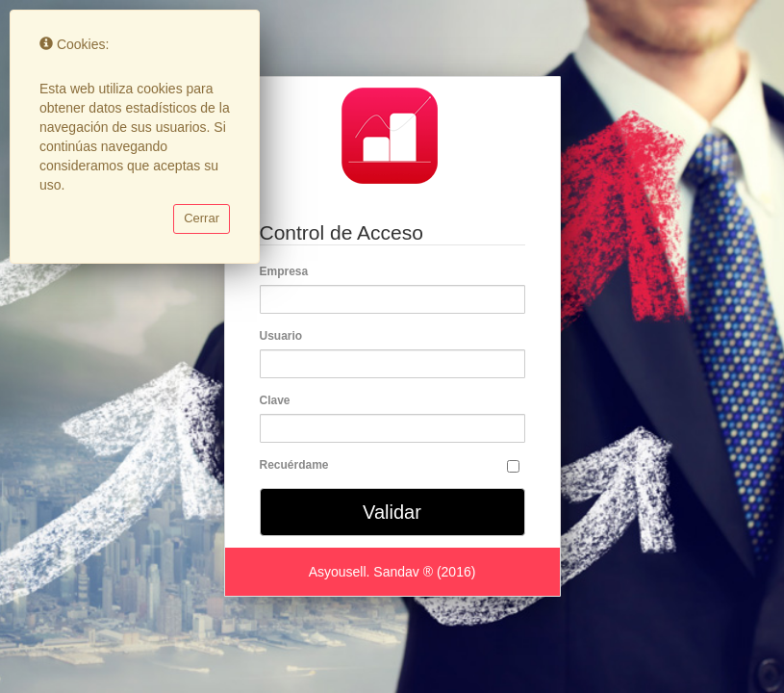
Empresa (287, 271)
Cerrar (202, 218)
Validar (392, 512)
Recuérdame (294, 465)
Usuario (284, 336)
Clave (278, 400)
